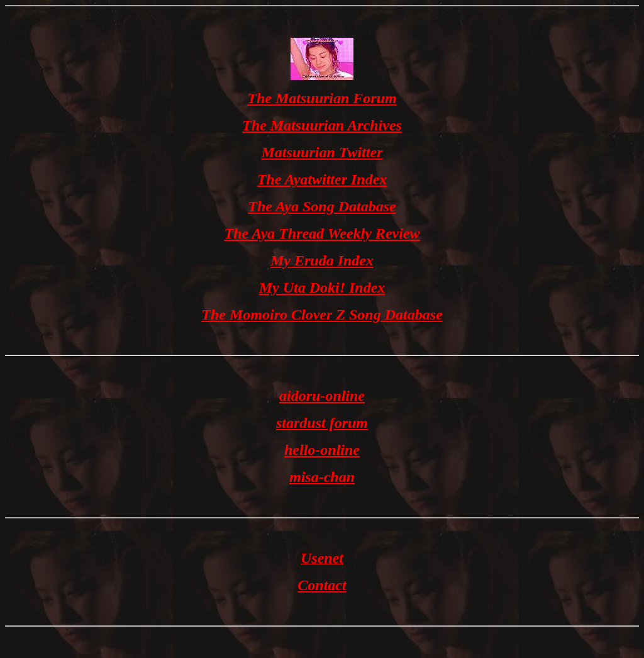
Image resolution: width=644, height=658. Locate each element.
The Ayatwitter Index (322, 179)
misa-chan (322, 477)
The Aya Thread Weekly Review (322, 233)
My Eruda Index (322, 260)
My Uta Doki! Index (322, 287)
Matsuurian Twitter (322, 152)
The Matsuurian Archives (322, 125)
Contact (322, 585)
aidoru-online (322, 396)
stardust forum (322, 423)
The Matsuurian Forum (322, 98)
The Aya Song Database (322, 206)
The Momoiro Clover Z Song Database (322, 315)
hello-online (322, 450)
